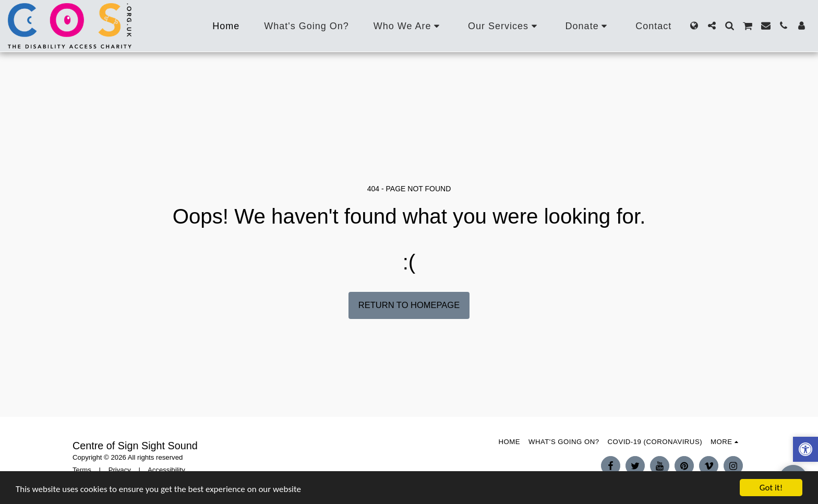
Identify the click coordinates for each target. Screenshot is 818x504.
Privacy (120, 470)
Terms (82, 470)
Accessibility (166, 470)
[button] (408, 26)
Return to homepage (409, 305)
